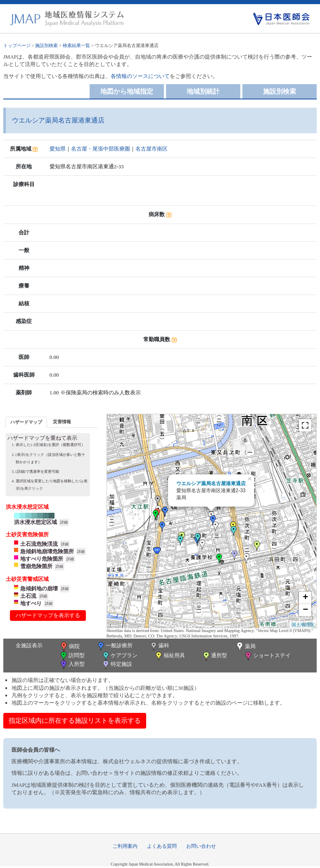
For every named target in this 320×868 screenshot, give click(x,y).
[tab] (26, 422)
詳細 (64, 522)
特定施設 (117, 665)
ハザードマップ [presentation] (26, 422)
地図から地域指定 (127, 91)
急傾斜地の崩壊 (39, 588)
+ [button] (305, 598)
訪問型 (72, 656)
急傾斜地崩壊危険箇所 (47, 551)
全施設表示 (29, 645)
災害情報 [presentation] (62, 422)
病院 (69, 647)
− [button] (305, 610)
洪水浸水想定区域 (36, 522)
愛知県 (58, 149)
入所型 (72, 665)
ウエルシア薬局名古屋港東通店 (211, 484)
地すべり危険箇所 (42, 559)
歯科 (159, 646)
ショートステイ (267, 656)
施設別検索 (46, 45)
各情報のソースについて (140, 76)
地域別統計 (203, 91)
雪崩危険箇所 (36, 566)
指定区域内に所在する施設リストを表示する (75, 721)
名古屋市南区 (152, 149)
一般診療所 (114, 646)
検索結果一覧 (76, 45)
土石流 (28, 596)
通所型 (214, 656)
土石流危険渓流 (39, 544)
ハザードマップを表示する (48, 615)
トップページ (17, 45)
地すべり (31, 603)
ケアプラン (119, 656)
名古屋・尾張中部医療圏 (101, 149)
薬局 (245, 647)
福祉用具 (169, 656)
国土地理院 (303, 625)
